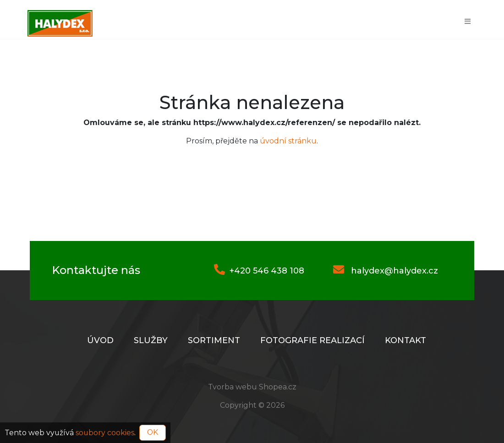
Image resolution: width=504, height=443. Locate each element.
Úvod (100, 340)
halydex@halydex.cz (386, 271)
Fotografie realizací (312, 340)
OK (153, 432)
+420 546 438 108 (259, 271)
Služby (151, 340)
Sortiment (214, 340)
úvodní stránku (288, 141)
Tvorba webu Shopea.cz (252, 387)
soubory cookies (105, 432)
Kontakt (405, 340)
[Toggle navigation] (468, 21)
